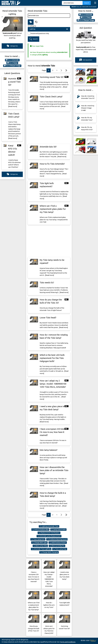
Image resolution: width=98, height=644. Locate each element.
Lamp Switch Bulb (58, 529)
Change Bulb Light (39, 542)
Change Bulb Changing (49, 552)
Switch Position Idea (40, 529)
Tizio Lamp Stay (60, 549)
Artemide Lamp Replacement (49, 536)
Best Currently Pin (57, 546)
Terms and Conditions (68, 642)
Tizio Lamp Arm (38, 539)
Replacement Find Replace (49, 533)
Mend (12, 60)
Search (87, 3)
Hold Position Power (58, 542)
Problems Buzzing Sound (57, 539)
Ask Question (86, 60)
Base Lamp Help (40, 546)
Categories (12, 46)
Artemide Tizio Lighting (41, 549)
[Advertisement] (49, 128)
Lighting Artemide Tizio (49, 526)
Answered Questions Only (40, 33)
